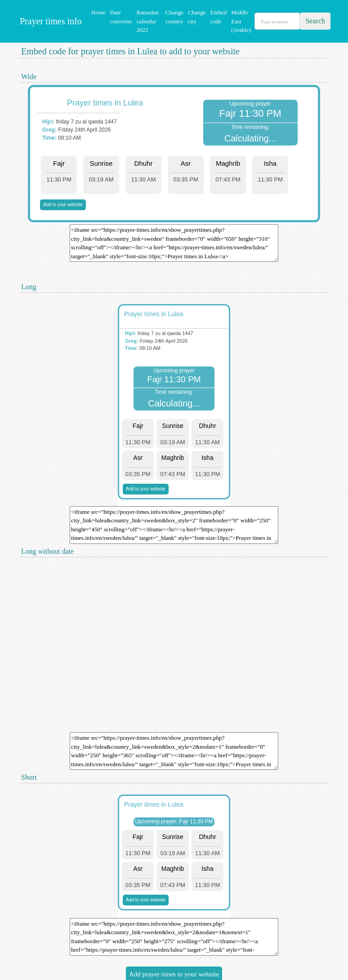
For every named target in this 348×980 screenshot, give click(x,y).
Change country (174, 17)
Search (315, 21)
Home (98, 12)
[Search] (277, 21)
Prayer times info (50, 21)
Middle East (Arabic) (241, 21)
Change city (197, 17)
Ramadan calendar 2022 (148, 21)
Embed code (218, 17)
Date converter (121, 17)
